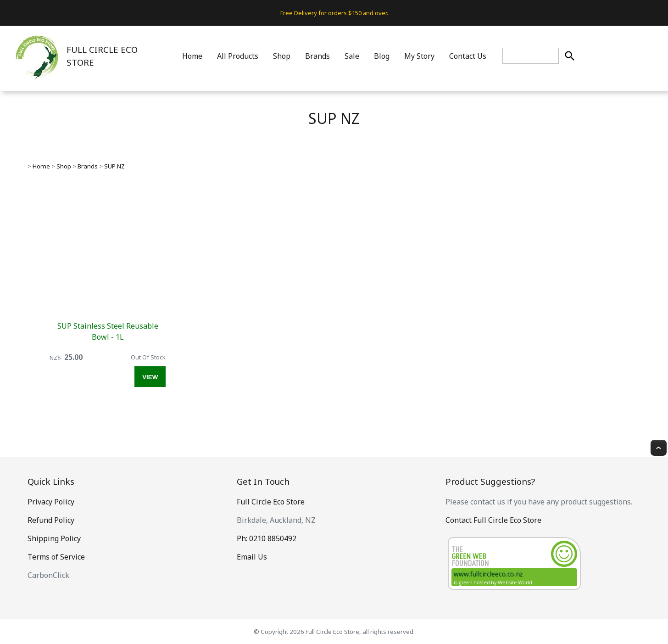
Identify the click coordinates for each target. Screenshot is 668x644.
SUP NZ (114, 166)
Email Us (252, 557)
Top (659, 448)
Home (192, 56)
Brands (317, 56)
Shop (282, 56)
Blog (382, 56)
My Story (419, 56)
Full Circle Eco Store (271, 502)
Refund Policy (51, 520)
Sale (352, 56)
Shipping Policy (54, 538)
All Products (238, 56)
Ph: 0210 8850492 (267, 538)
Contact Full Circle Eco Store (493, 520)
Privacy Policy (51, 502)
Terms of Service (56, 557)
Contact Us (468, 56)
